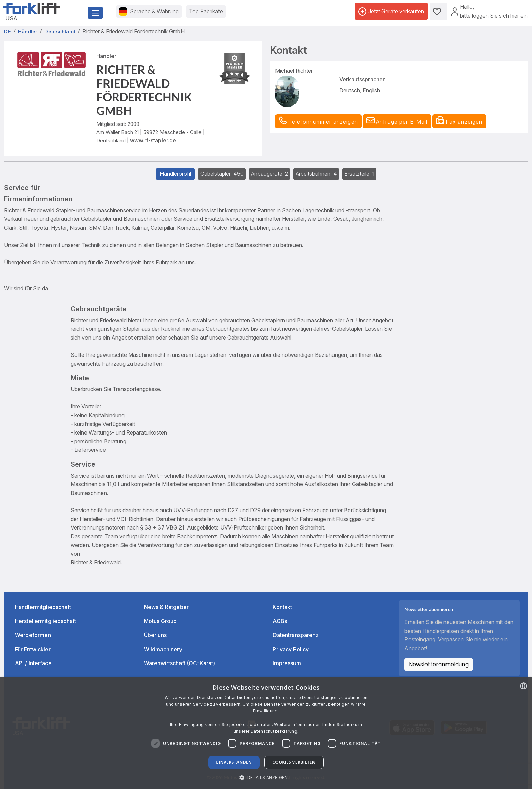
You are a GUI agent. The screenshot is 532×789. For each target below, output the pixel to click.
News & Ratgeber (166, 607)
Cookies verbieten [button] (294, 762)
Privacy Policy (291, 649)
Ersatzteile (359, 174)
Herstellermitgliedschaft (45, 621)
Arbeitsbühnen (316, 174)
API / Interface (33, 663)
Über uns (155, 635)
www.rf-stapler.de (153, 140)
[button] (397, 121)
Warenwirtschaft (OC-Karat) (179, 663)
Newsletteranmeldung (439, 664)
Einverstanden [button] (234, 762)
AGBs (280, 621)
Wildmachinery (163, 649)
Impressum (287, 663)
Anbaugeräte (270, 174)
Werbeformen (33, 635)
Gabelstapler (222, 174)
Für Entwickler (33, 649)
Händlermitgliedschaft (43, 607)
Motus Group (160, 621)
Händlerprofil (175, 174)
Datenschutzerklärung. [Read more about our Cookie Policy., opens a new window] (274, 731)
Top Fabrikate (206, 11)
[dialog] (266, 733)
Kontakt (282, 607)
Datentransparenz (296, 635)
